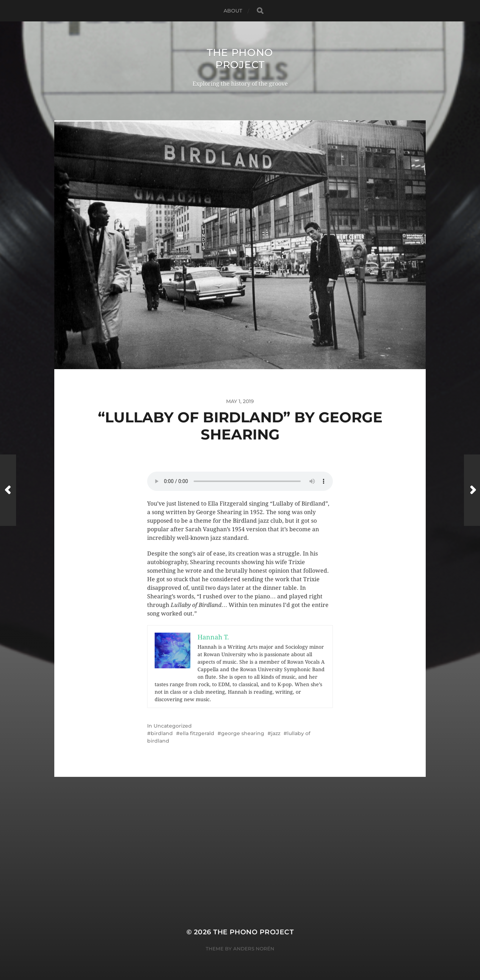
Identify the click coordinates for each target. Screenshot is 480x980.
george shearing (243, 733)
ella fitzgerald (197, 733)
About (233, 11)
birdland (162, 733)
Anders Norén (254, 949)
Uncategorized (173, 726)
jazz (276, 733)
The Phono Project (240, 59)
